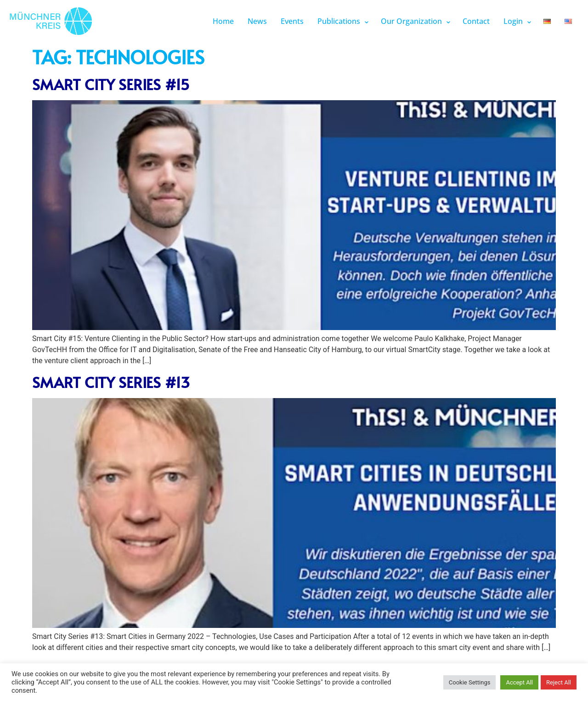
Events (292, 21)
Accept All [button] (519, 682)
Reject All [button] (559, 682)
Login (513, 21)
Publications (339, 21)
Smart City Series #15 (111, 84)
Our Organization (411, 21)
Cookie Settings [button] (470, 682)
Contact (476, 21)
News (257, 21)
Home (223, 21)
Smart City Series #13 (111, 382)
